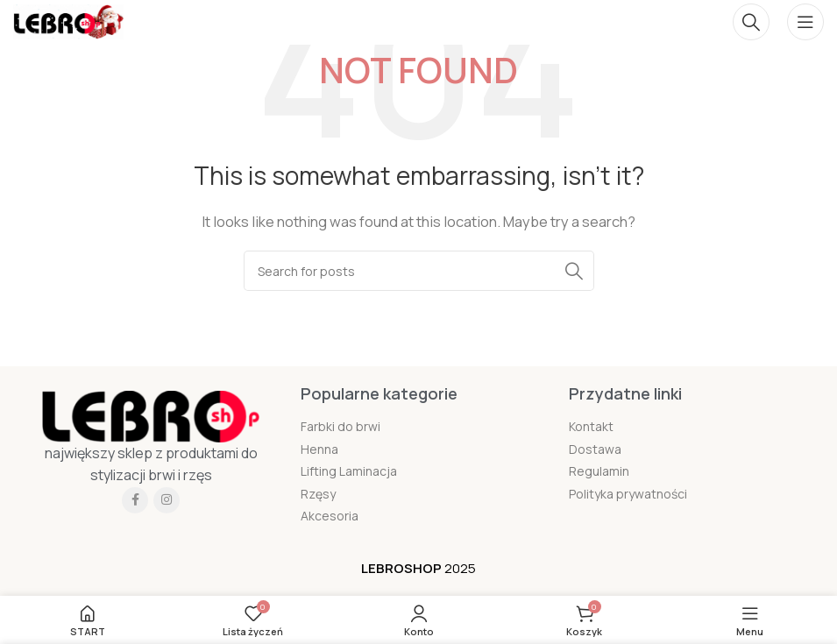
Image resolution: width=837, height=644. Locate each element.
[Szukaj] (751, 22)
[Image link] (151, 415)
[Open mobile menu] (805, 22)
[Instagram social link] (167, 500)
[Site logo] (68, 21)
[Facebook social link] (135, 500)
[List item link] (418, 427)
